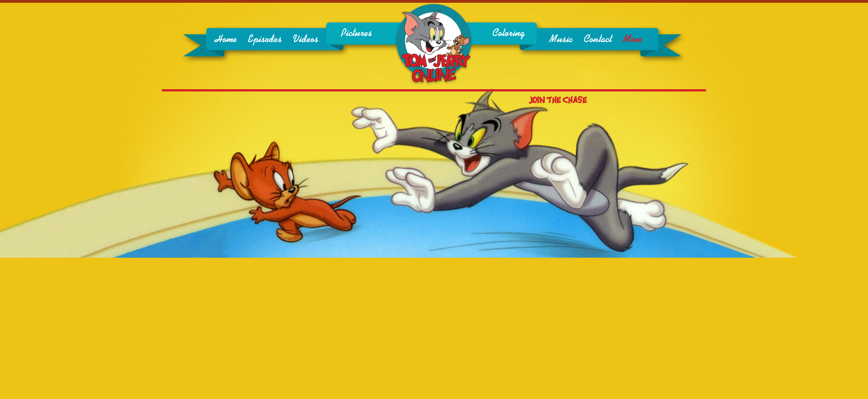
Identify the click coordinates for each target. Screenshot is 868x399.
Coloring (508, 33)
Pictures (356, 33)
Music (561, 39)
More (632, 39)
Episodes (265, 39)
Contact (598, 39)
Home (226, 39)
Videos (306, 39)
